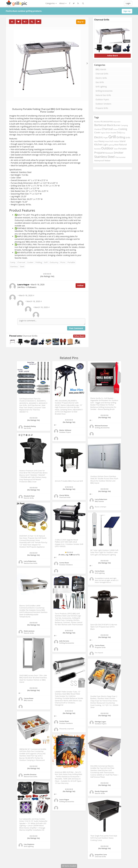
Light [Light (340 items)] (105, 145)
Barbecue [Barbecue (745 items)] (100, 125)
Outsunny (54, 262)
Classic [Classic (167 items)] (116, 129)
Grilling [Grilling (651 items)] (121, 137)
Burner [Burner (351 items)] (117, 125)
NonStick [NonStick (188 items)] (98, 149)
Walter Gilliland (65, 430)
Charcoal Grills (30, 336)
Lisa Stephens (29, 844)
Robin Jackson (29, 631)
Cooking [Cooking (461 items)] (123, 129)
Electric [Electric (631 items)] (99, 137)
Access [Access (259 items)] (97, 122)
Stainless (14, 266)
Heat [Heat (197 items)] (96, 141)
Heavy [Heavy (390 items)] (101, 141)
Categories (51, 3)
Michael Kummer (101, 426)
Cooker (30, 262)
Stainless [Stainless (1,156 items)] (101, 157)
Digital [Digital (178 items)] (103, 133)
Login (128, 3)
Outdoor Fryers (102, 99)
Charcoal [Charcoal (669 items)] (107, 129)
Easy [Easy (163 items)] (124, 133)
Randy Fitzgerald (101, 791)
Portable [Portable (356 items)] (122, 149)
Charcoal (21, 262)
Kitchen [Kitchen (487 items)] (98, 144)
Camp (13, 262)
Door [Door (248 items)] (108, 133)
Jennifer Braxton (30, 774)
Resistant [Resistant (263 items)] (109, 153)
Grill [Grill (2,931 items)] (112, 137)
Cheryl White (64, 495)
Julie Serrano (64, 641)
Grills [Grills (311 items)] (128, 137)
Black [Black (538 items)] (110, 125)
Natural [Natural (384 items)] (123, 145)
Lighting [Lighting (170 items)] (111, 145)
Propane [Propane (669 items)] (100, 153)
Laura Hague (64, 799)
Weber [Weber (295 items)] (107, 160)
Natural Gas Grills (103, 95)
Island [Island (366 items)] (122, 141)
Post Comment (76, 328)
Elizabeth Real (29, 496)
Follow (80, 285)
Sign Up (127, 11)
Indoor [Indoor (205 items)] (116, 141)
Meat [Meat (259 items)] (116, 145)
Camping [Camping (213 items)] (124, 125)
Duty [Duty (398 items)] (119, 132)
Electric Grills (101, 78)
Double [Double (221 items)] (113, 133)
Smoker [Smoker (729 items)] (118, 153)
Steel (22, 266)
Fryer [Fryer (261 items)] (106, 138)
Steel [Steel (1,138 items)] (111, 157)
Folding (39, 262)
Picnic (63, 262)
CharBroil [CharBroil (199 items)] (98, 129)
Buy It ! (81, 22)
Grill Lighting (101, 87)
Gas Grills (100, 82)
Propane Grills (102, 108)
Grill (46, 262)
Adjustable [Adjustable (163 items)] (117, 122)
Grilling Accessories (104, 91)
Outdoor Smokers (103, 104)
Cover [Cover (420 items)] (97, 132)
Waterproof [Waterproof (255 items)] (99, 161)
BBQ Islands (101, 69)
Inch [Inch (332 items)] (111, 141)
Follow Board (79, 336)
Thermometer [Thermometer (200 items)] (120, 157)
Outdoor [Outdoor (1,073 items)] (107, 148)
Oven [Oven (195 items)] (116, 149)
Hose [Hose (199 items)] (107, 141)
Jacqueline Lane (101, 854)
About (63, 3)
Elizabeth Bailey (30, 426)
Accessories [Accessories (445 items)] (107, 121)
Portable (71, 262)
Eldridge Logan (100, 722)
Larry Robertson (101, 499)
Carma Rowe (64, 563)
